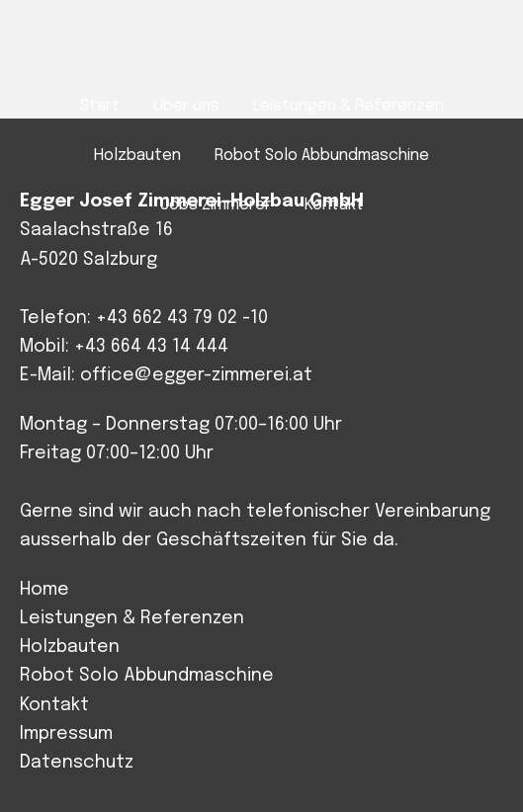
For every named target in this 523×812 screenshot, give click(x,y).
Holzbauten (70, 647)
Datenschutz (77, 763)
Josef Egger (261, 51)
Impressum (66, 734)
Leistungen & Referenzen (132, 618)
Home (44, 590)
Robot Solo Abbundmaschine (147, 676)
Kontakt (54, 705)
